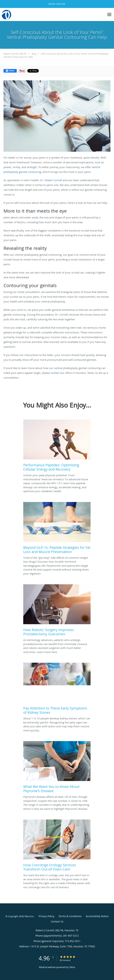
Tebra (72, 967)
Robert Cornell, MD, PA (15, 54)
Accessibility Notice (97, 916)
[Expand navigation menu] (109, 15)
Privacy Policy (46, 916)
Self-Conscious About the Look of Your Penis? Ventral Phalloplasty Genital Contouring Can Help (56, 55)
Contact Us (57, 921)
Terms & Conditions (70, 916)
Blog (34, 54)
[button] (57, 4)
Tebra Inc (29, 916)
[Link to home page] (7, 15)
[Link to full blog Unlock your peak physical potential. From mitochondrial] (57, 446)
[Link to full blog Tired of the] (57, 529)
